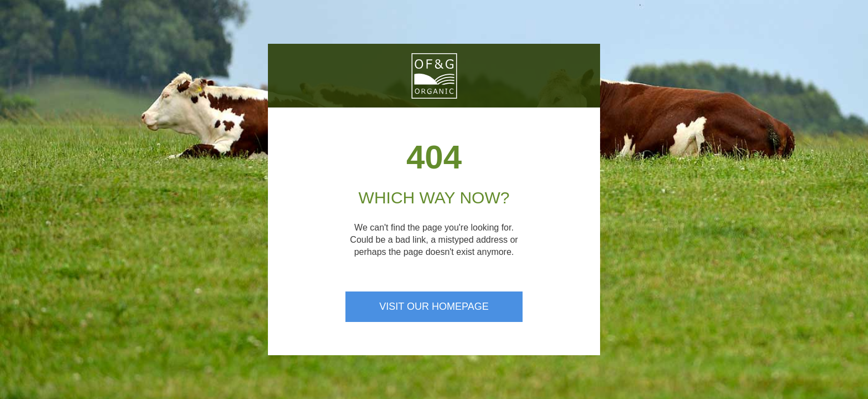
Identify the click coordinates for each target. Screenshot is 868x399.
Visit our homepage (434, 306)
